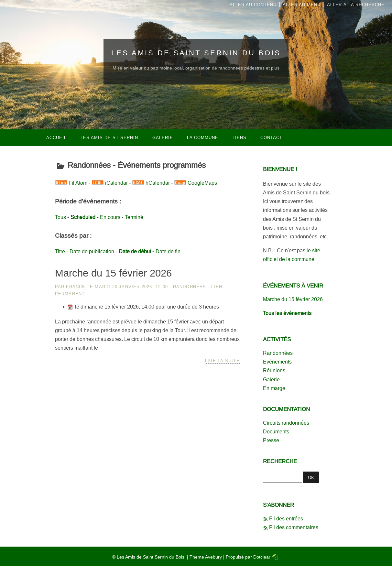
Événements (277, 362)
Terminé (134, 217)
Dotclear (262, 557)
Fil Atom (78, 183)
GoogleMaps (202, 183)
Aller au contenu (253, 5)
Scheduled (83, 217)
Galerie (271, 380)
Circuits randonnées (286, 423)
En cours (110, 217)
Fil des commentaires (294, 527)
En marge (274, 388)
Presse (271, 440)
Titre (60, 251)
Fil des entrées (286, 519)
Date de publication (92, 251)
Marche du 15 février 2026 (113, 273)
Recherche (280, 461)
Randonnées (190, 287)
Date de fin (168, 251)
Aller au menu (302, 5)
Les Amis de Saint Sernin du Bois (196, 53)
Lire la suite (222, 361)
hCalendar (158, 183)
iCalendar (116, 183)
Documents (276, 432)
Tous (60, 217)
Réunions (274, 370)
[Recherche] (283, 477)
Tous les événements (287, 313)
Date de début (135, 251)
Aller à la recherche (356, 5)
